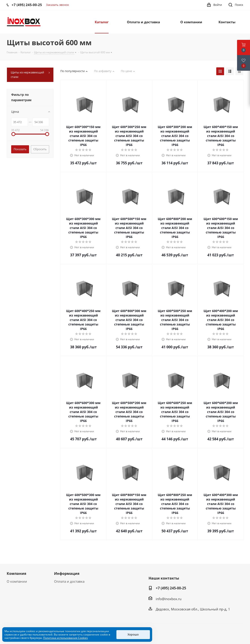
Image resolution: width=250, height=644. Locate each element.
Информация (67, 573)
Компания (16, 573)
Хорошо (133, 634)
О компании (17, 581)
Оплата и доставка (69, 581)
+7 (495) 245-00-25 (171, 588)
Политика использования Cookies (65, 638)
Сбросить (40, 149)
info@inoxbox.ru (169, 599)
